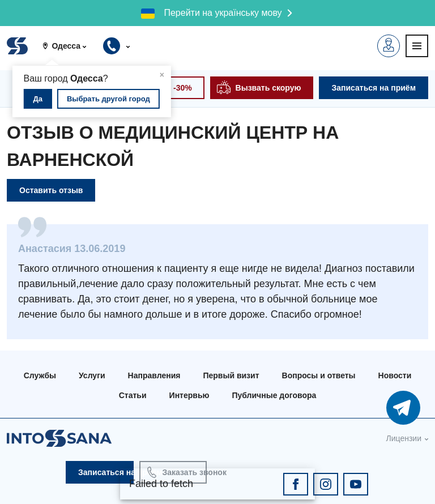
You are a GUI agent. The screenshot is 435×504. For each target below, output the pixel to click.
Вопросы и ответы (319, 375)
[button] (69, 46)
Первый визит (231, 375)
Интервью (189, 395)
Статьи (133, 395)
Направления (154, 375)
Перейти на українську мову (223, 13)
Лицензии (404, 438)
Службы (40, 375)
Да (38, 99)
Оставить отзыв (51, 190)
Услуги (92, 375)
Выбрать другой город (108, 99)
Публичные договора (274, 395)
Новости (395, 375)
